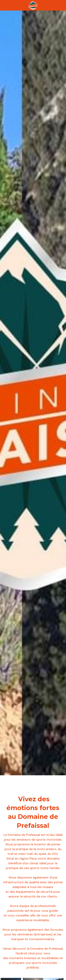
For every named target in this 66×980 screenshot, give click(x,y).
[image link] (33, 5)
